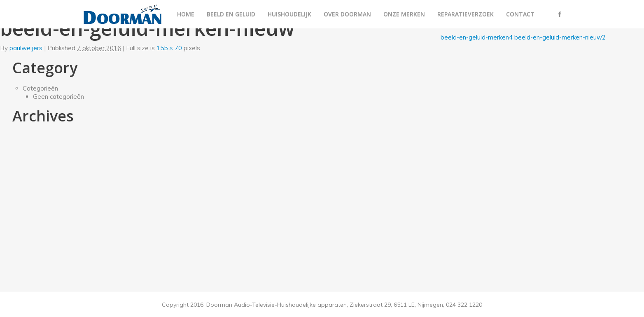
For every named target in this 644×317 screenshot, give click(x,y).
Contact (520, 14)
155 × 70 (169, 48)
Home (186, 14)
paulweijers (26, 48)
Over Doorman (347, 14)
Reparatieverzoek (465, 14)
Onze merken (404, 14)
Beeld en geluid (231, 14)
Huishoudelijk (289, 14)
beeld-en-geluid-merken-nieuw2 (560, 37)
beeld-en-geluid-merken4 (477, 37)
